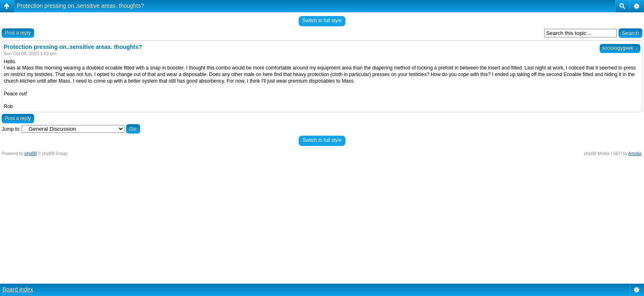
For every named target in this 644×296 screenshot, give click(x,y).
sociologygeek (620, 48)
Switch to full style (322, 21)
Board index (18, 289)
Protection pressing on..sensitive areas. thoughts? (80, 6)
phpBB (31, 154)
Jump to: (11, 129)
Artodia (635, 154)
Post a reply (18, 33)
